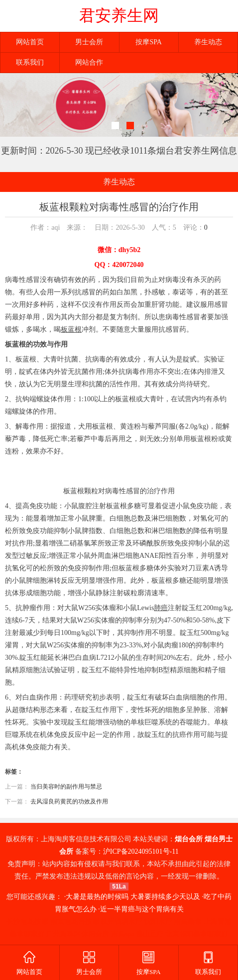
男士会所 (89, 42)
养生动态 (208, 42)
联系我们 (30, 62)
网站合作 (89, 62)
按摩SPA (148, 42)
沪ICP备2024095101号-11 (141, 851)
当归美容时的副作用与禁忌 (66, 787)
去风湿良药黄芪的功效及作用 (69, 802)
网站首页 (30, 42)
